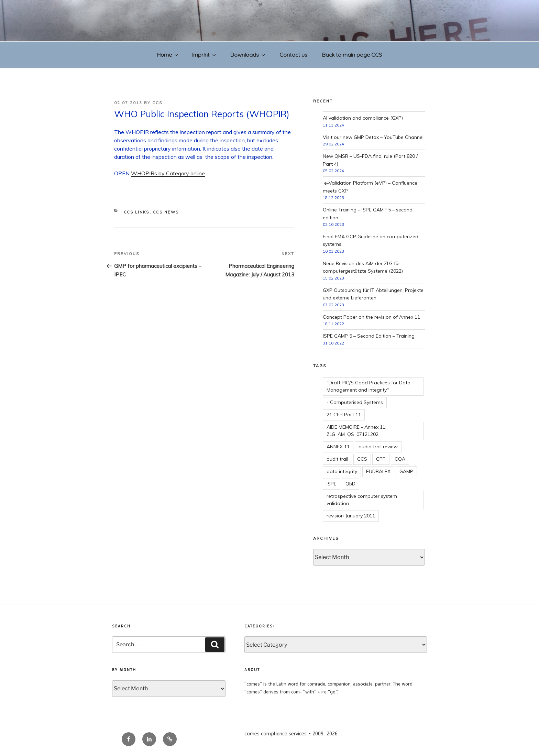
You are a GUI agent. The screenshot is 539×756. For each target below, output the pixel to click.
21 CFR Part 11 (344, 415)
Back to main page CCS (352, 55)
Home (168, 55)
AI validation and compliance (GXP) (363, 118)
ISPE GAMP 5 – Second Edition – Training (369, 336)
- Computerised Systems (355, 402)
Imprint (205, 55)
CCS (157, 103)
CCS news (166, 212)
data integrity (342, 471)
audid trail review (378, 447)
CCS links (137, 212)
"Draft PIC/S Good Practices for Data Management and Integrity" (368, 386)
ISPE (332, 484)
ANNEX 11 (338, 447)
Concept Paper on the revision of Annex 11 (371, 317)
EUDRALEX (378, 471)
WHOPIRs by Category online (168, 173)
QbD (350, 484)
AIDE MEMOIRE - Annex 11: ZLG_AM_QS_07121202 (356, 431)
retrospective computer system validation (362, 500)
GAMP (406, 471)
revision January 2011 (351, 516)
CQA (400, 459)
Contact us (293, 55)
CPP (381, 459)
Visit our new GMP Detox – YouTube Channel (373, 137)
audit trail (337, 459)
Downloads (248, 55)
